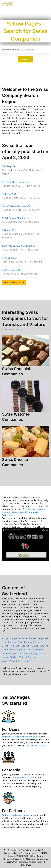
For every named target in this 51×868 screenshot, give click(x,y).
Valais (12, 661)
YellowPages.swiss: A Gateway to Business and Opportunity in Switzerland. (24, 512)
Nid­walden (39, 650)
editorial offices (29, 777)
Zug (20, 661)
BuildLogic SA (9, 166)
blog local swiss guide (36, 746)
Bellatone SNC (9, 194)
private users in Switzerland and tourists (21, 737)
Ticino (22, 657)
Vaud (5, 661)
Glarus (35, 646)
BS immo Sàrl (9, 230)
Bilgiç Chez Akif (10, 258)
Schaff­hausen (22, 653)
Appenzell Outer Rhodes (24, 638)
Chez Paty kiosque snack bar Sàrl (19, 246)
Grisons (44, 646)
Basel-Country (25, 642)
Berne (5, 646)
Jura (6, 650)
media (18, 777)
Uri (40, 657)
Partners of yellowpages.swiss (16, 815)
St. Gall (14, 657)
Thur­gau (32, 657)
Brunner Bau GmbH (12, 270)
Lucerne (14, 650)
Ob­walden (7, 653)
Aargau (6, 638)
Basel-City (40, 642)
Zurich (27, 661)
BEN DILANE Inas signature (16, 182)
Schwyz (34, 653)
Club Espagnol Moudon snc (16, 218)
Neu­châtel (26, 650)
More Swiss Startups (14, 283)
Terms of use (25, 865)
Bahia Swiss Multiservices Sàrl (17, 206)
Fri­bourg (15, 646)
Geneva (25, 646)
